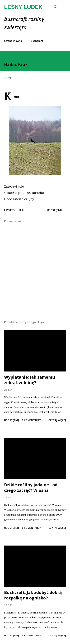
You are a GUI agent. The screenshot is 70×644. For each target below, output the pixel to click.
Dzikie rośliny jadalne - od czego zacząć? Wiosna (31, 487)
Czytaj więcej (57, 420)
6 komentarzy (31, 528)
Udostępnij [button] (54, 210)
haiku (20, 210)
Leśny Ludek (23, 7)
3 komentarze (31, 635)
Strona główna (13, 41)
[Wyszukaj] (55, 6)
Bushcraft (37, 41)
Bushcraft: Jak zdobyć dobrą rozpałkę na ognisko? (33, 595)
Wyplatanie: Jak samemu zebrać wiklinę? (30, 380)
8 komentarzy (31, 420)
